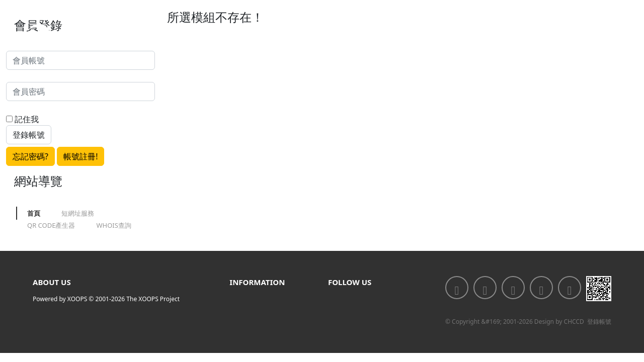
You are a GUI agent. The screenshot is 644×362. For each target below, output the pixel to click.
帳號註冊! (80, 156)
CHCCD (574, 322)
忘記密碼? (30, 156)
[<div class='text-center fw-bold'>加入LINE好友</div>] (485, 288)
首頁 (34, 213)
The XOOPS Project (153, 299)
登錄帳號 (599, 322)
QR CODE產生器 (51, 225)
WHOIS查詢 (113, 225)
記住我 (22, 119)
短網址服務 (78, 213)
